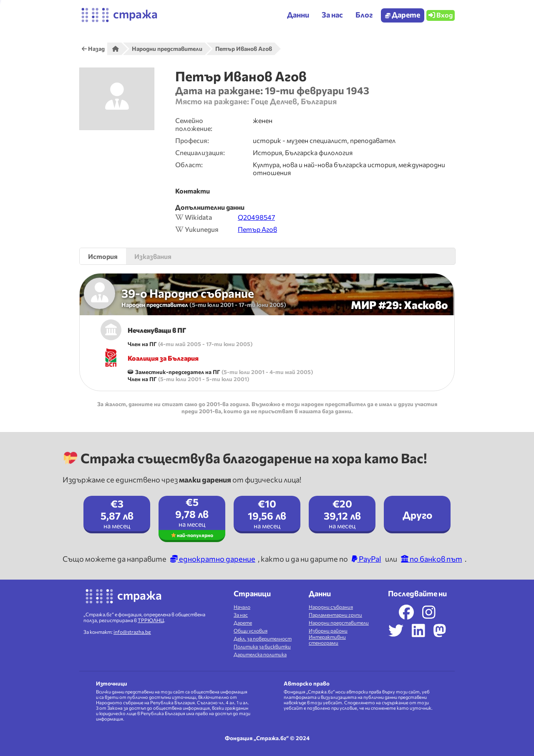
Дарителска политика (260, 654)
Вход (441, 15)
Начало (242, 607)
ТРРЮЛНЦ (151, 620)
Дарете (403, 15)
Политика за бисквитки (262, 646)
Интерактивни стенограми (327, 640)
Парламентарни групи (335, 615)
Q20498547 (256, 217)
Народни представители (339, 623)
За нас (241, 615)
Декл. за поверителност (263, 638)
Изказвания (153, 256)
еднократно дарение (213, 559)
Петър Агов (257, 229)
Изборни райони (328, 630)
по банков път (432, 559)
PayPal (366, 559)
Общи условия (251, 630)
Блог (364, 15)
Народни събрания (331, 607)
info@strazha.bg (132, 632)
